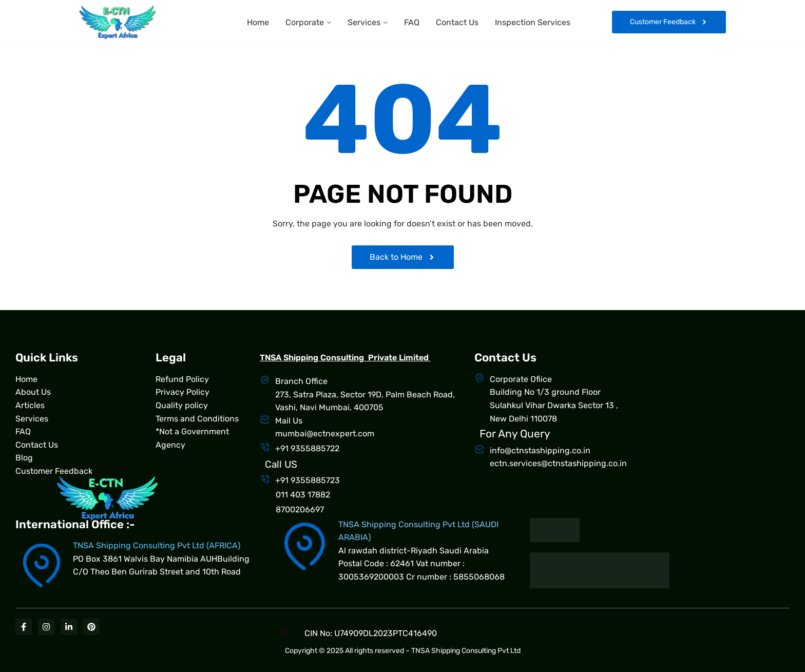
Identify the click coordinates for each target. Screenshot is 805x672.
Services (364, 22)
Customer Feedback (54, 471)
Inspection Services (533, 22)
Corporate (305, 22)
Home (258, 22)
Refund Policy (182, 379)
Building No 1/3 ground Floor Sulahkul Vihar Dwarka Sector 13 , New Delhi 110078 (554, 405)
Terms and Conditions (197, 419)
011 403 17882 (303, 495)
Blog (24, 458)
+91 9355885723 (308, 480)
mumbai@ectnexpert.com (325, 434)
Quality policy (182, 405)
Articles (30, 405)
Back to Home (403, 257)
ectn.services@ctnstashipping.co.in (558, 463)
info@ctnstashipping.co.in (540, 450)
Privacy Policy (183, 392)
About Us (33, 392)
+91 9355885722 (307, 448)
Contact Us (457, 22)
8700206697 (300, 510)
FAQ (412, 22)
